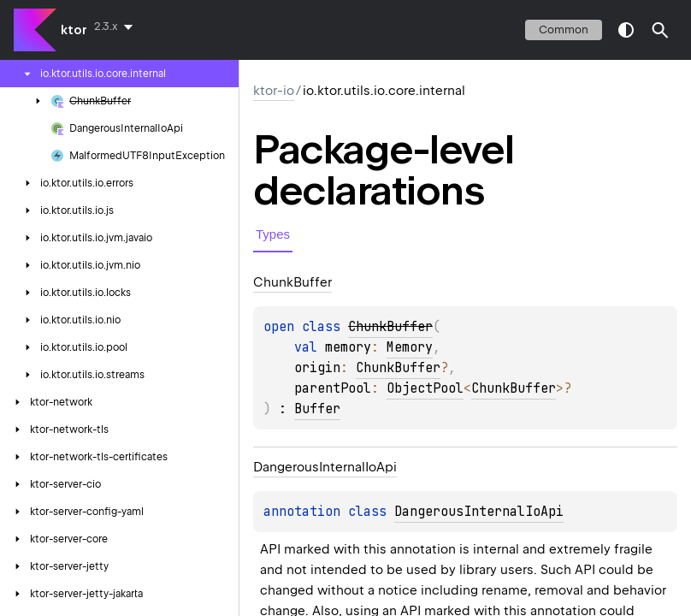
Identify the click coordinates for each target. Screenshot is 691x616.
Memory (410, 347)
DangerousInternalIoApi (479, 512)
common (564, 30)
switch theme (626, 30)
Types (273, 234)
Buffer (317, 409)
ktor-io (274, 91)
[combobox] (117, 27)
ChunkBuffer (398, 368)
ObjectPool (425, 388)
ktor (74, 30)
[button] (660, 30)
